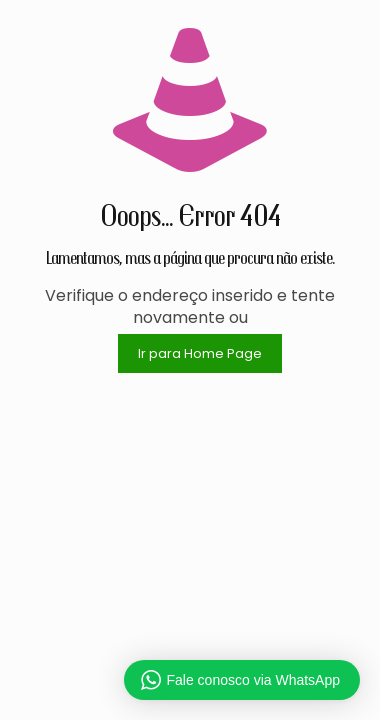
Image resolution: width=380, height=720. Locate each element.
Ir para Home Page (200, 353)
